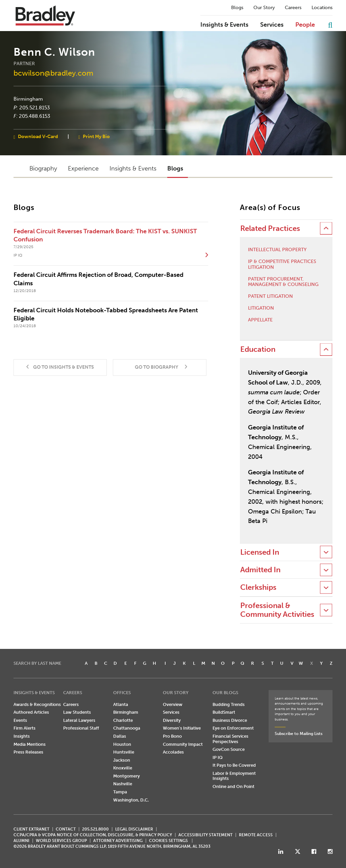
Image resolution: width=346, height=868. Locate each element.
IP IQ (218, 757)
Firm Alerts (24, 728)
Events (20, 720)
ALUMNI (21, 841)
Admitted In (260, 570)
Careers (293, 8)
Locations (322, 8)
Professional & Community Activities (277, 610)
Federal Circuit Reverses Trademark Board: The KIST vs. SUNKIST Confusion (105, 235)
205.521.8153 (35, 107)
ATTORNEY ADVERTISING (118, 841)
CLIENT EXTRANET (31, 829)
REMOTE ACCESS (256, 835)
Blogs (237, 8)
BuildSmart (224, 712)
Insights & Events (224, 25)
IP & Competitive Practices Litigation (282, 265)
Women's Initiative (182, 728)
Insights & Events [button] (133, 168)
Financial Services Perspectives (230, 739)
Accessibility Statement (205, 835)
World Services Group (61, 841)
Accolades (173, 752)
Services (272, 25)
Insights (22, 736)
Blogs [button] (175, 168)
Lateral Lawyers (79, 720)
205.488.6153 (35, 116)
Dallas (120, 736)
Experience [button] (83, 168)
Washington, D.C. (131, 800)
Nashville (123, 784)
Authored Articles (31, 712)
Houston (122, 744)
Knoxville (123, 768)
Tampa (120, 792)
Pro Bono (172, 736)
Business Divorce (230, 720)
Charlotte (123, 720)
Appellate (260, 320)
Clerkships (258, 587)
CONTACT (66, 829)
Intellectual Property (277, 250)
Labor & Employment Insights (234, 776)
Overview (173, 704)
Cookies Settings (168, 841)
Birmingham (28, 99)
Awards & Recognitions (37, 704)
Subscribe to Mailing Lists (299, 734)
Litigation (261, 308)
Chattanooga (127, 728)
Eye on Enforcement (233, 728)
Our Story (264, 8)
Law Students (77, 712)
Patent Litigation (270, 296)
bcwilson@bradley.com (53, 73)
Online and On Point (233, 786)
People (305, 25)
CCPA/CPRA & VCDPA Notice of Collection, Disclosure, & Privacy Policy (93, 835)
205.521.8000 (95, 829)
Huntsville (124, 752)
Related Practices (270, 228)
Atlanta (121, 704)
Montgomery (127, 776)
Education (258, 349)
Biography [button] (43, 168)
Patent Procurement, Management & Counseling (283, 282)
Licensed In (260, 552)
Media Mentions (30, 744)
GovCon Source (229, 749)
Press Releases (28, 752)
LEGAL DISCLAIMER (134, 829)
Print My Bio (96, 136)
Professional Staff (81, 728)
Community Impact (183, 744)
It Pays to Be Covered (234, 765)
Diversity (172, 720)
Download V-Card (38, 136)
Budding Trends (229, 704)
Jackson (122, 760)
